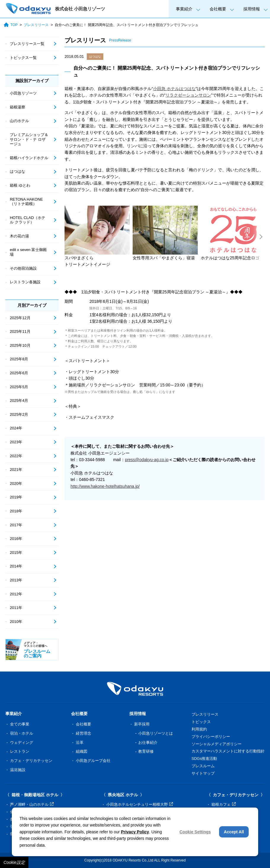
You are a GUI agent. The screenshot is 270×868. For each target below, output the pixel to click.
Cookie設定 (14, 862)
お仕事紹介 (148, 742)
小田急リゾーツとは (156, 733)
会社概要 (218, 9)
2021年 (16, 470)
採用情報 (252, 9)
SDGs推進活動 (204, 758)
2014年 (16, 566)
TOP (11, 25)
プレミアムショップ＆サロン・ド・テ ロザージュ (29, 139)
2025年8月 (19, 359)
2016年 (16, 539)
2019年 (16, 497)
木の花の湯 (19, 236)
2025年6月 (19, 373)
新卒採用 (142, 724)
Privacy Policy (135, 832)
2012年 (16, 594)
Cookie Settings (195, 832)
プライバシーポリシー (211, 737)
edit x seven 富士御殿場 (28, 252)
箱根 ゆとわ (20, 185)
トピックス (201, 722)
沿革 (80, 742)
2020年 (16, 483)
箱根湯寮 (17, 107)
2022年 (16, 456)
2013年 (16, 580)
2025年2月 (19, 414)
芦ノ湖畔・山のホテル (32, 804)
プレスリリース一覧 (27, 44)
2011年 (16, 608)
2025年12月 (20, 318)
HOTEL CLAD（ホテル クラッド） (28, 220)
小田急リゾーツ (23, 93)
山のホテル (19, 121)
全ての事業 (20, 724)
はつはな (95, 56)
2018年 (16, 511)
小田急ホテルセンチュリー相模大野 (140, 804)
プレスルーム (203, 766)
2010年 (16, 622)
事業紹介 (184, 9)
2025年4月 (19, 401)
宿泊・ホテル (22, 733)
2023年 (16, 442)
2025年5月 (19, 387)
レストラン (20, 751)
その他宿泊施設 (23, 268)
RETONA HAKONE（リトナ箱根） (26, 202)
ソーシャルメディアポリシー (217, 744)
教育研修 (146, 751)
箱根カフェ (224, 804)
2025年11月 (20, 331)
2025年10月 (20, 345)
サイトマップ (203, 773)
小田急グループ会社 (93, 761)
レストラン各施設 (25, 282)
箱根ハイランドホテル (29, 158)
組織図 (82, 751)
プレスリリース (36, 25)
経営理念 (83, 733)
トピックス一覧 (23, 58)
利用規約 (199, 729)
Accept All (234, 832)
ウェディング (22, 742)
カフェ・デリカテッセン (31, 761)
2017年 (16, 525)
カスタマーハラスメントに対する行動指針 (228, 751)
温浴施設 (18, 770)
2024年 (16, 428)
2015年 (16, 553)
